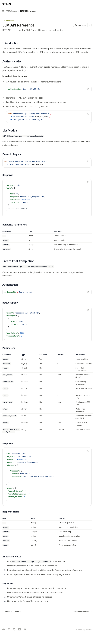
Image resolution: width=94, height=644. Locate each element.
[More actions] (91, 4)
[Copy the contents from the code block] (88, 89)
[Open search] (86, 4)
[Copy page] (80, 25)
